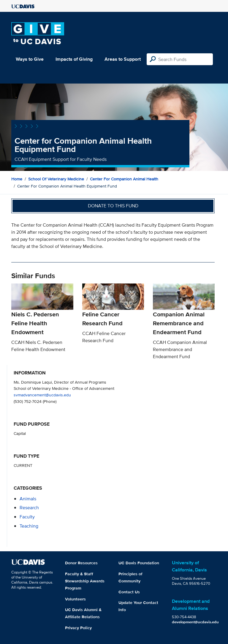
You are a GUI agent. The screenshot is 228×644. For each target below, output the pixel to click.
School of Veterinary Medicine (56, 179)
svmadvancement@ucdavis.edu (42, 395)
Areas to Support (123, 59)
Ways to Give (30, 59)
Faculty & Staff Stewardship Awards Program (85, 581)
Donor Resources (81, 563)
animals (28, 499)
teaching (29, 526)
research (29, 508)
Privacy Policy (78, 628)
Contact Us (129, 592)
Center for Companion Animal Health (124, 179)
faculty (27, 517)
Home (17, 179)
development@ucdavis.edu (195, 622)
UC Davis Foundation (139, 563)
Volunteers (75, 599)
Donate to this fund (113, 206)
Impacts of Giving (74, 59)
